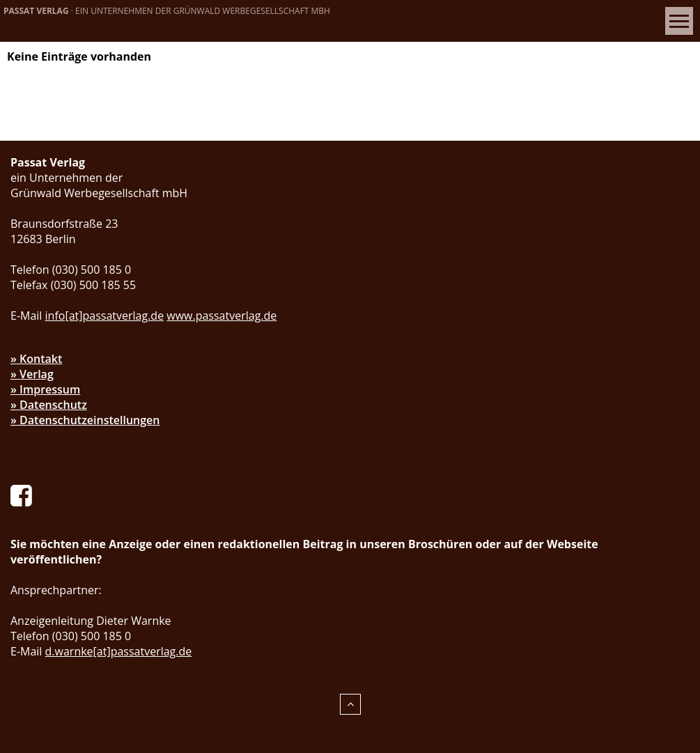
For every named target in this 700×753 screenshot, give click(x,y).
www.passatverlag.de (221, 316)
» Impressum (45, 389)
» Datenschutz (49, 405)
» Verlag (32, 374)
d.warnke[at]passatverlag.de (119, 651)
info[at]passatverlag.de (105, 316)
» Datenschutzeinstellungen (85, 420)
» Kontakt (36, 359)
